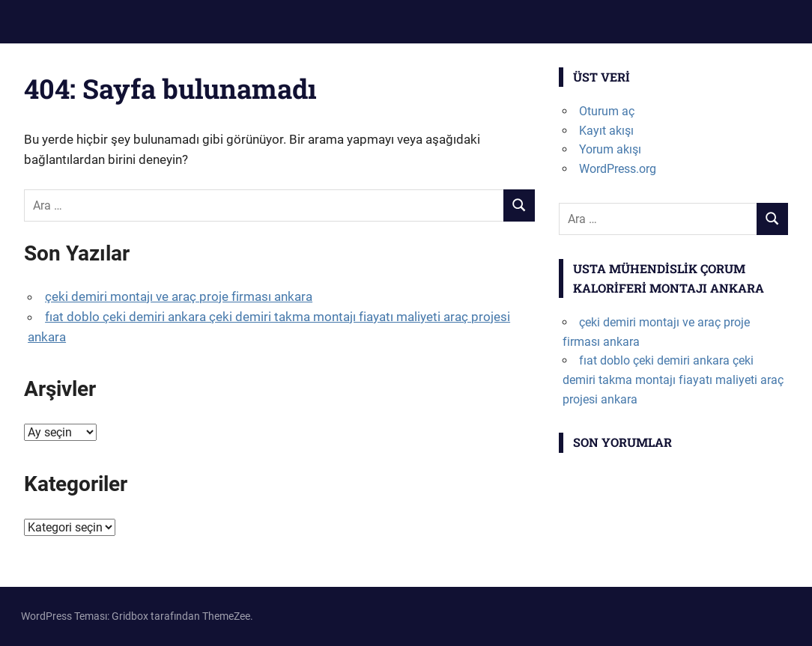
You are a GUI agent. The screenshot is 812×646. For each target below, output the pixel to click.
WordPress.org (618, 169)
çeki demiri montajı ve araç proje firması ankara (179, 296)
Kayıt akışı (606, 131)
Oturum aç (607, 111)
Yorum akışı (610, 149)
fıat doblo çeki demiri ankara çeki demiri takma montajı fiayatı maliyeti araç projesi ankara (673, 380)
